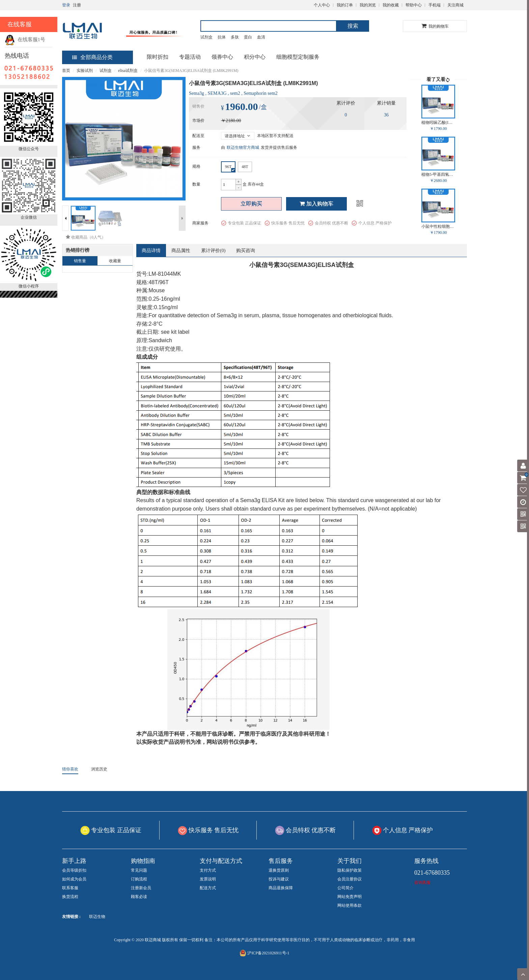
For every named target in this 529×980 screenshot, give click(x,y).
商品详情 (151, 251)
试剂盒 (206, 37)
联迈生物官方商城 (243, 147)
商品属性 (181, 251)
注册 (77, 5)
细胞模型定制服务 (298, 57)
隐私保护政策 (350, 870)
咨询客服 (422, 882)
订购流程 (139, 879)
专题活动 (190, 57)
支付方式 (208, 870)
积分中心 (255, 57)
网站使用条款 (350, 905)
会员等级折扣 (74, 870)
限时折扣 (158, 57)
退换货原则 (279, 870)
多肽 (235, 37)
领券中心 (222, 57)
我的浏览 (368, 5)
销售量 (80, 261)
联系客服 (70, 888)
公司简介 (345, 888)
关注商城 (455, 5)
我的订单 (345, 5)
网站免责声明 (350, 897)
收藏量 (115, 261)
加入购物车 (316, 204)
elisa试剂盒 (128, 71)
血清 (261, 37)
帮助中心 (414, 5)
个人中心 (322, 5)
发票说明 (208, 879)
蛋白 (248, 37)
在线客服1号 (25, 39)
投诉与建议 (279, 879)
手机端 (435, 5)
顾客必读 (139, 897)
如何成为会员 (74, 879)
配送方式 (208, 888)
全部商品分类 (92, 57)
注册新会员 (141, 888)
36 (386, 115)
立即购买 (251, 204)
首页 (66, 71)
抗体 (222, 37)
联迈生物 (97, 917)
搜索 (353, 26)
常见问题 (139, 870)
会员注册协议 (350, 879)
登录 (66, 5)
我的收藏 (391, 5)
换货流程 (70, 897)
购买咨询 (246, 251)
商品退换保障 (281, 888)
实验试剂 (85, 71)
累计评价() (213, 251)
